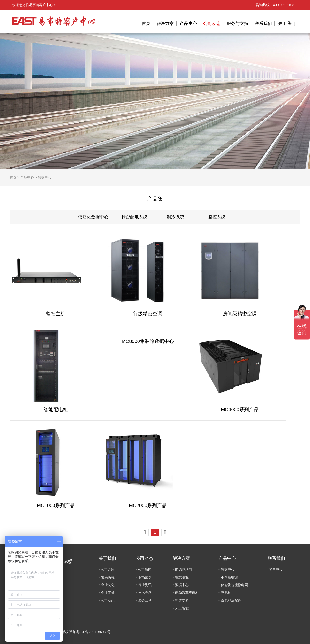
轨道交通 (182, 600)
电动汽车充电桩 (187, 593)
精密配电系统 (134, 217)
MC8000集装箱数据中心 (148, 341)
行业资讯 (145, 585)
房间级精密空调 (240, 314)
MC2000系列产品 (148, 505)
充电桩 (226, 593)
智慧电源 (182, 577)
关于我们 (287, 23)
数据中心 (45, 177)
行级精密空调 (148, 314)
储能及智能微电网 (234, 585)
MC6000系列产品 (240, 409)
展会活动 (145, 600)
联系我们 (263, 23)
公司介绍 (108, 569)
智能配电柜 (56, 409)
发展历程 (108, 577)
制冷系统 (176, 217)
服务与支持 (238, 23)
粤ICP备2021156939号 (94, 632)
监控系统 (217, 217)
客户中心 (276, 569)
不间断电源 (229, 577)
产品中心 (188, 23)
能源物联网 (184, 569)
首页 (146, 23)
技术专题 (145, 593)
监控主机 (56, 314)
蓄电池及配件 (231, 600)
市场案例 (145, 577)
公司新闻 (145, 569)
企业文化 (108, 585)
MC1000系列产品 (56, 505)
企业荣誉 (108, 593)
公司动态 (212, 23)
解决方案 (165, 23)
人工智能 (182, 608)
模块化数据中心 (93, 217)
